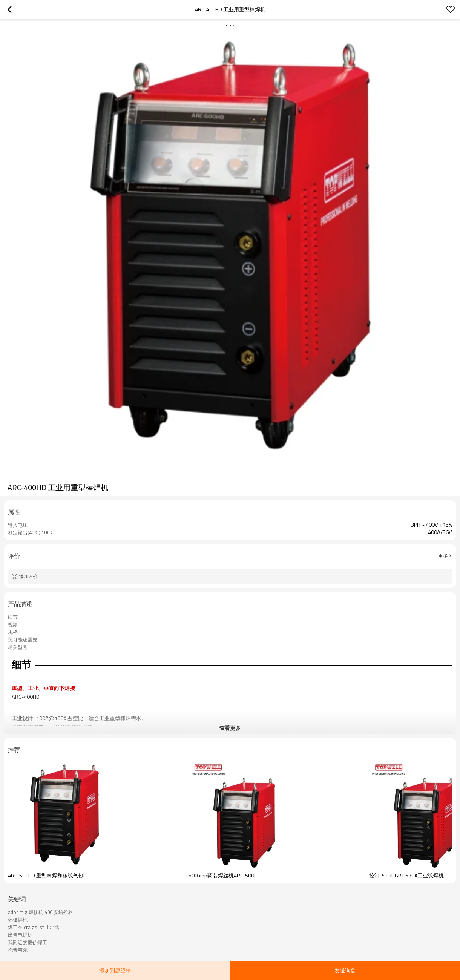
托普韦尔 (18, 950)
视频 (13, 624)
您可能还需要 (23, 640)
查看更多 (230, 728)
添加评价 (28, 576)
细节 (13, 617)
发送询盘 (345, 970)
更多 (443, 556)
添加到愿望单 (115, 970)
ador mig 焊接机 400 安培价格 (41, 912)
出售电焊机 (20, 935)
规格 (13, 632)
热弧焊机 (18, 920)
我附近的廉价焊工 (28, 942)
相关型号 (18, 647)
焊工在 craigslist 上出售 (34, 927)
